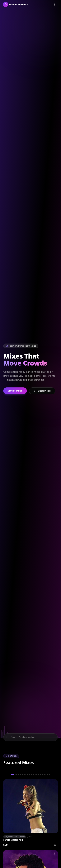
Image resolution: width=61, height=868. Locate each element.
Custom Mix (42, 392)
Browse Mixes (15, 392)
